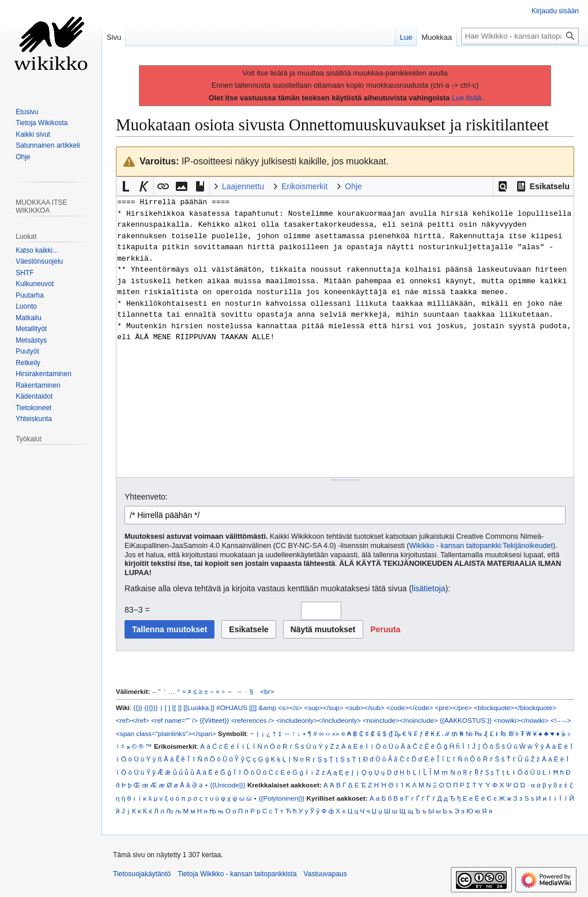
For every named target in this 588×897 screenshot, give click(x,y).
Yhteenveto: (146, 497)
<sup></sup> (324, 708)
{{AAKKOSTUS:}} (466, 720)
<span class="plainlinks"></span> (166, 733)
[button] (503, 186)
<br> (267, 691)
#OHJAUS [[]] (236, 708)
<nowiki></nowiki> (521, 720)
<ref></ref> (133, 720)
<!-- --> (561, 720)
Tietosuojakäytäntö (142, 874)
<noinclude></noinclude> (400, 720)
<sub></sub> (365, 708)
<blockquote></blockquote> (515, 708)
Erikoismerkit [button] (304, 186)
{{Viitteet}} (214, 720)
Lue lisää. (468, 98)
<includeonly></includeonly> (318, 720)
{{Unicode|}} (227, 785)
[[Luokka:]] (199, 708)
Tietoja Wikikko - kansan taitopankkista (237, 874)
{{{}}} (151, 708)
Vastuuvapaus (325, 874)
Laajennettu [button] (243, 186)
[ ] (168, 708)
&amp (267, 708)
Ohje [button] (353, 186)
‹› (328, 733)
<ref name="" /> (174, 720)
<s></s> (290, 708)
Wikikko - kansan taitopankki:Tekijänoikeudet (481, 546)
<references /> (253, 720)
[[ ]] (177, 708)
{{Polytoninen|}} (282, 798)
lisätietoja (428, 588)
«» (336, 733)
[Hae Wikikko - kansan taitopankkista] (520, 36)
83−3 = (137, 610)
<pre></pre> (454, 708)
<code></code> (410, 708)
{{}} (138, 708)
